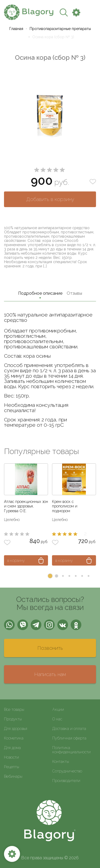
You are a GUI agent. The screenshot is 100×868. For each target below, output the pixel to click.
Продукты (13, 719)
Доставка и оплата (69, 728)
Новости (11, 757)
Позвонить (50, 648)
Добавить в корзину (50, 199)
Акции (58, 709)
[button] (50, 576)
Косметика (14, 738)
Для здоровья (16, 728)
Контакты (61, 761)
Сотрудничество (67, 771)
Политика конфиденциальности (71, 750)
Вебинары (13, 776)
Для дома (12, 748)
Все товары (14, 709)
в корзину (16, 560)
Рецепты (12, 767)
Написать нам (50, 674)
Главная (16, 29)
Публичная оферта (69, 738)
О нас (57, 719)
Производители (66, 781)
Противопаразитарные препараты (60, 29)
